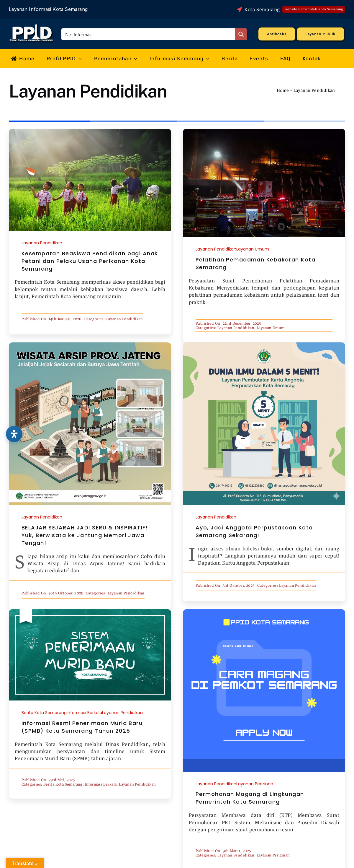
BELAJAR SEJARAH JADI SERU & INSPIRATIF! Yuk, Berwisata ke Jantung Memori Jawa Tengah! (85, 535)
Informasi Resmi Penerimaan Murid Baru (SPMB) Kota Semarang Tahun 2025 (82, 727)
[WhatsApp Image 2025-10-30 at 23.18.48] (90, 345)
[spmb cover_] (90, 612)
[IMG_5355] (90, 131)
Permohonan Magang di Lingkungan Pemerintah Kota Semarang (250, 798)
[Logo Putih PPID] (32, 25)
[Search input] (149, 34)
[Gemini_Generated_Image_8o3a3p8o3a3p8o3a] (264, 345)
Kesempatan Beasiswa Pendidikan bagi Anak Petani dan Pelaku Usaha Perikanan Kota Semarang (90, 261)
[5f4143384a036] (264, 131)
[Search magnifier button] (241, 34)
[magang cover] (264, 612)
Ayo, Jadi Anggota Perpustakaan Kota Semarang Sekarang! (254, 531)
